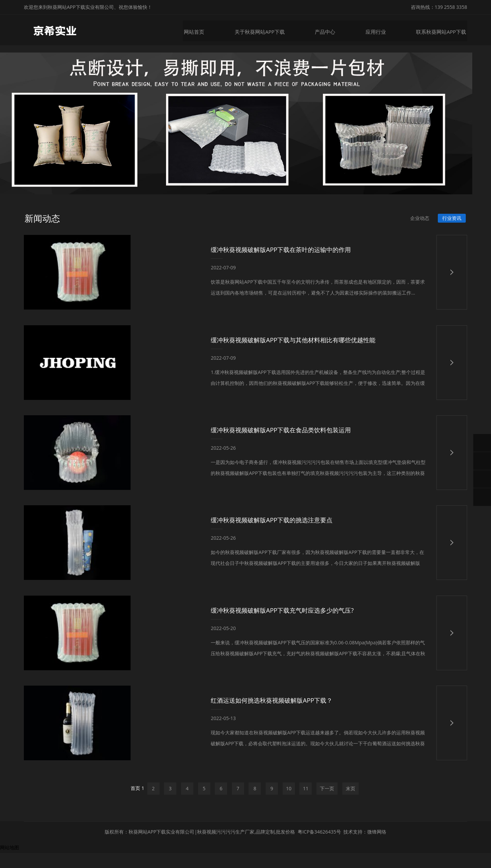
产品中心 (330, 30)
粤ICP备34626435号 (319, 847)
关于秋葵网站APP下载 (267, 30)
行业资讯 (451, 222)
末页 (351, 803)
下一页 (327, 803)
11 (306, 803)
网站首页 (203, 30)
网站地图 (10, 862)
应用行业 (380, 30)
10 (289, 803)
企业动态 (419, 222)
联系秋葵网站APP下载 (444, 30)
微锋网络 (377, 847)
